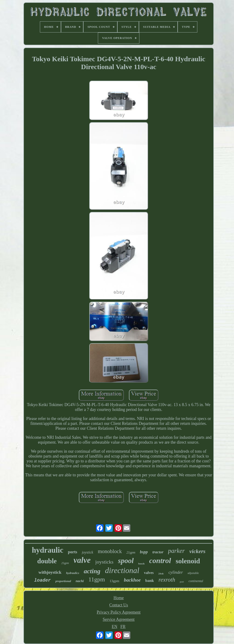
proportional (63, 581)
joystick (88, 552)
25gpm (65, 563)
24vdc (161, 574)
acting (92, 571)
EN (115, 627)
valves (149, 573)
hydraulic (48, 550)
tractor (158, 552)
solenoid (188, 561)
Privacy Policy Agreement (119, 612)
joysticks (104, 562)
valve (82, 560)
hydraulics (73, 573)
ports (73, 552)
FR (123, 627)
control (160, 561)
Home (119, 598)
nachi (80, 581)
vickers (197, 551)
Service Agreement (119, 619)
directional (122, 570)
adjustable (193, 573)
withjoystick (50, 572)
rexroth (167, 580)
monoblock (110, 551)
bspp (144, 552)
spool (126, 561)
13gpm (115, 581)
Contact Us (119, 605)
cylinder (176, 572)
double (47, 561)
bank (150, 581)
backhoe (132, 580)
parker (176, 551)
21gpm (131, 553)
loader (42, 580)
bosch (141, 564)
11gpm (97, 579)
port (182, 582)
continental (196, 581)
